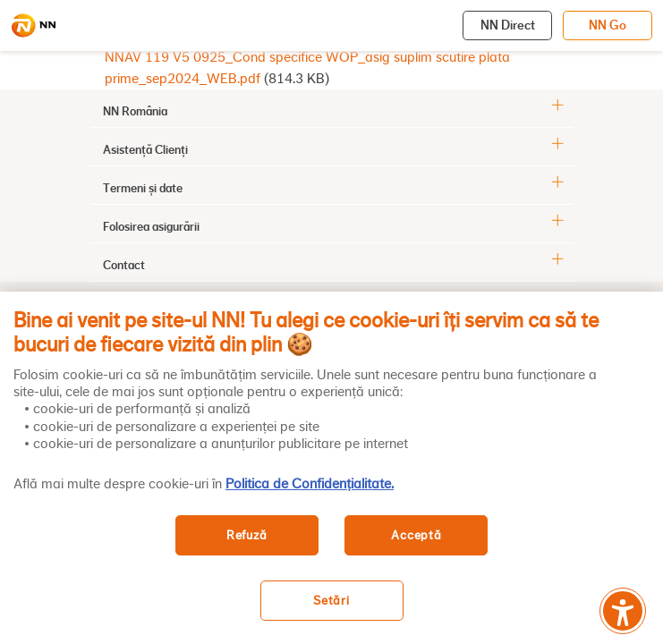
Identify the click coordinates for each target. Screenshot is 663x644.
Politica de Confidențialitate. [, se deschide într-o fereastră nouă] (310, 484)
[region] (331, 468)
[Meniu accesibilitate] (623, 611)
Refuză (246, 535)
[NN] (33, 26)
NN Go (608, 25)
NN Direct (508, 25)
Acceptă (416, 535)
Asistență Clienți (145, 149)
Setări (331, 601)
